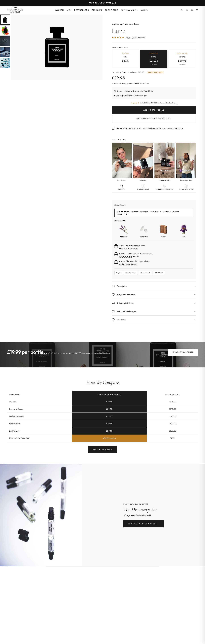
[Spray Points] (187, 10)
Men (69, 10)
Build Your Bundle (102, 452)
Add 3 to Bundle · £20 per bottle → (154, 119)
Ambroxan (124, 256)
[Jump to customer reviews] (154, 39)
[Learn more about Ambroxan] (144, 231)
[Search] (182, 10)
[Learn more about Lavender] (124, 231)
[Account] (192, 10)
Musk (128, 264)
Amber (134, 264)
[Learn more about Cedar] (164, 231)
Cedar (122, 264)
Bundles (97, 10)
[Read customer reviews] (154, 103)
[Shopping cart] (197, 10)
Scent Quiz (111, 10)
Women (59, 10)
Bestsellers (82, 10)
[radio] (125, 59)
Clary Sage (133, 248)
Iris (131, 256)
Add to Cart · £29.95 (154, 110)
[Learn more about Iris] (184, 231)
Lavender (123, 248)
